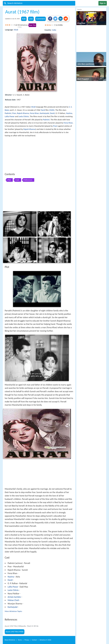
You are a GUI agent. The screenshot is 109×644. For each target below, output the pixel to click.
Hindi (16, 30)
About (10, 640)
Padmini (8, 113)
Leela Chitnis (24, 116)
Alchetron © (45, 640)
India (54, 30)
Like (31, 19)
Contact (34, 640)
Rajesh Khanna (23, 113)
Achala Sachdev (14, 597)
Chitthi (52, 110)
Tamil (43, 110)
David (52, 113)
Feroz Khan (34, 113)
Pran (14, 113)
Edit (24, 19)
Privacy (27, 640)
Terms (20, 640)
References (28, 180)
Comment (41, 19)
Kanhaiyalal (44, 113)
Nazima (69, 113)
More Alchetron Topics (13, 611)
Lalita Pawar (10, 116)
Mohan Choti (13, 600)
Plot (9, 180)
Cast (17, 180)
